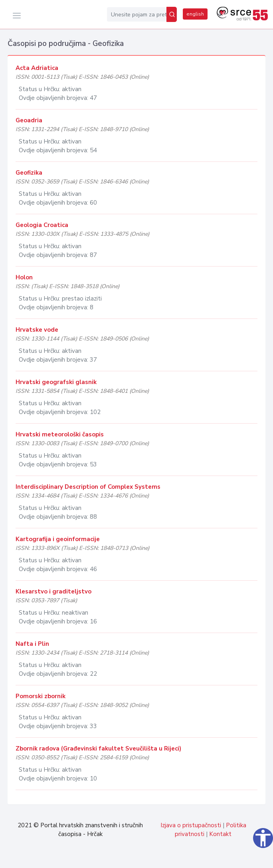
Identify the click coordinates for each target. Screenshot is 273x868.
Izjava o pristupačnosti (191, 825)
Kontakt (220, 834)
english (195, 14)
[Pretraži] (172, 14)
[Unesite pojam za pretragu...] (137, 14)
